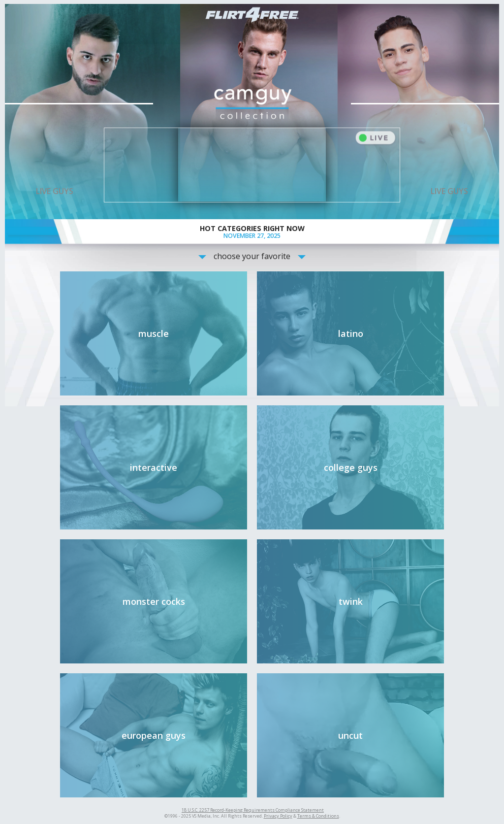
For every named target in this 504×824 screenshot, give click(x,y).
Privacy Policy (278, 816)
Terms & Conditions (318, 816)
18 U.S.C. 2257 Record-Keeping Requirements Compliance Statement (253, 810)
